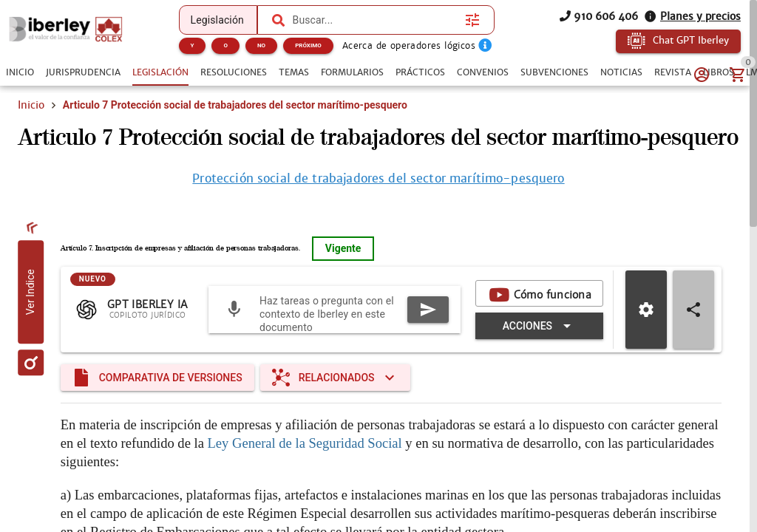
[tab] (20, 72)
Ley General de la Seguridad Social (305, 474)
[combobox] (376, 20)
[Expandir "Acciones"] (539, 357)
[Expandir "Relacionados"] (335, 409)
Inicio (31, 105)
